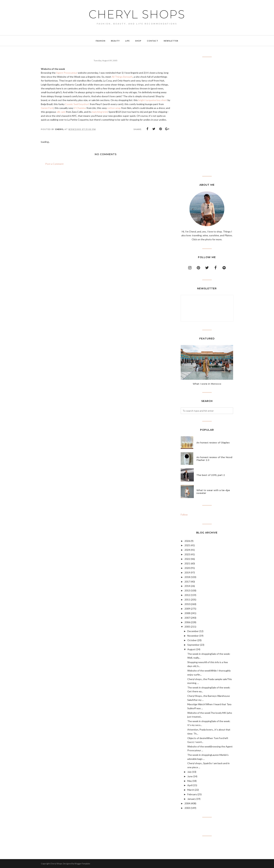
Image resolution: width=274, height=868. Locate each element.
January (192, 799)
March (191, 790)
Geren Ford (47, 108)
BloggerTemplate (82, 864)
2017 (187, 582)
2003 (187, 808)
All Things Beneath (122, 77)
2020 (187, 568)
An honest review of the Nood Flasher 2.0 (214, 459)
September (193, 645)
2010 (187, 604)
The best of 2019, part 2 (211, 475)
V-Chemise (80, 108)
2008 (187, 613)
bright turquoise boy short (153, 100)
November (193, 636)
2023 (187, 554)
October (192, 640)
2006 (187, 622)
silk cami (61, 112)
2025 (187, 545)
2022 (187, 559)
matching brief (100, 112)
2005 (187, 627)
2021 (187, 563)
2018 (187, 577)
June (190, 776)
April (190, 785)
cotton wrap (114, 108)
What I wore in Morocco (207, 384)
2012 (187, 595)
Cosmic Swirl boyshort (77, 104)
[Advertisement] (207, 117)
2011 (187, 600)
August (191, 649)
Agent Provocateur (67, 73)
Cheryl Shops (137, 14)
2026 (187, 541)
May (190, 781)
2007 (187, 618)
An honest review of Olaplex (213, 443)
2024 (187, 550)
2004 (187, 803)
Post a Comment (54, 164)
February (192, 794)
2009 (187, 609)
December (193, 631)
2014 (187, 586)
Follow (184, 515)
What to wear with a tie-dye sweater (213, 492)
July (189, 772)
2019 (187, 572)
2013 (187, 590)
